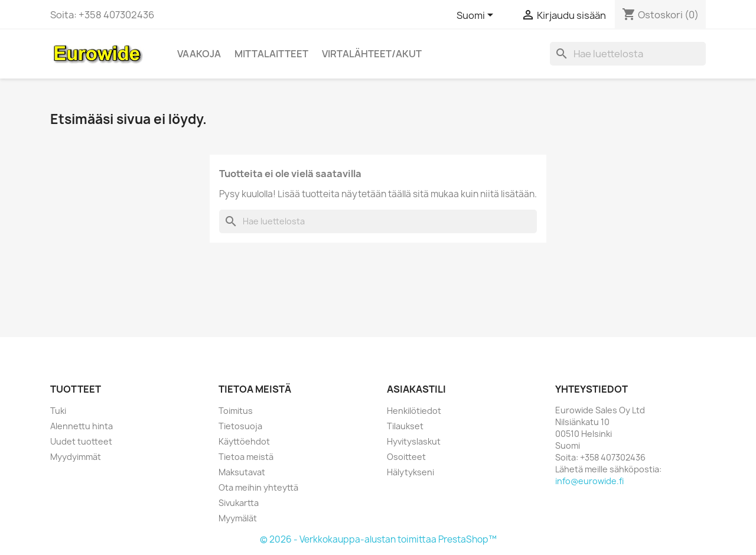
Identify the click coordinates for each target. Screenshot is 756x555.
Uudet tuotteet (81, 441)
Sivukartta (239, 503)
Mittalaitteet (271, 54)
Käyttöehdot (244, 441)
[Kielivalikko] (477, 16)
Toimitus (236, 411)
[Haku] (628, 54)
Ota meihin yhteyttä (258, 487)
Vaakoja (199, 54)
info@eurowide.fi (589, 481)
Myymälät (238, 518)
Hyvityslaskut (414, 441)
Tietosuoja (240, 426)
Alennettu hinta (82, 426)
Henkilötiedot (414, 411)
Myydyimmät (76, 457)
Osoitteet (406, 457)
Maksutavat (242, 472)
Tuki (58, 411)
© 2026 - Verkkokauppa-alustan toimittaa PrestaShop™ (378, 539)
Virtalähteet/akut (372, 54)
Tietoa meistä (246, 457)
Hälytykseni (410, 472)
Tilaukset (405, 426)
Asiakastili (416, 389)
